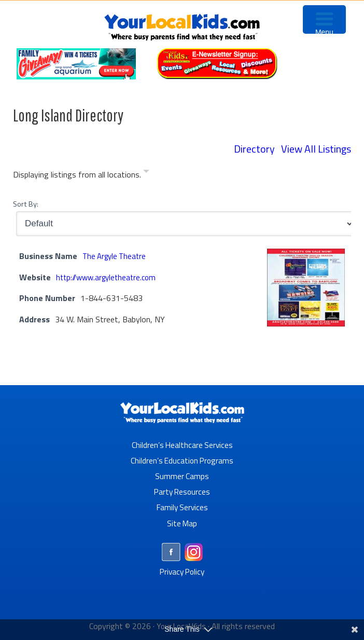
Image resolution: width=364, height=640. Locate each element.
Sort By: (26, 203)
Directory (254, 149)
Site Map (182, 522)
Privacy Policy (182, 570)
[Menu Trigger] (324, 19)
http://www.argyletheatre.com (109, 276)
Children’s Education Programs (182, 459)
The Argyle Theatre (116, 255)
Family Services (182, 506)
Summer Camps (182, 475)
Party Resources (182, 491)
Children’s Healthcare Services (182, 444)
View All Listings (316, 149)
